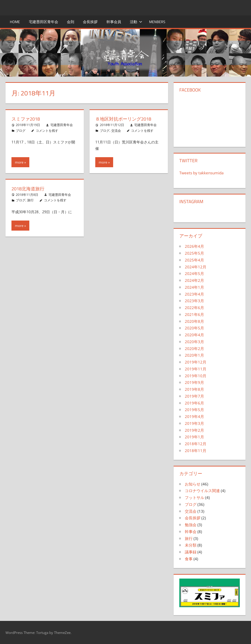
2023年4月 (194, 294)
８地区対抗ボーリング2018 (123, 119)
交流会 (116, 131)
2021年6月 (194, 314)
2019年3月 (194, 423)
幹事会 (191, 532)
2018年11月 (196, 451)
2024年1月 (194, 287)
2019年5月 (194, 410)
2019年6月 (194, 403)
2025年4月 (194, 260)
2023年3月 (194, 301)
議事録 (191, 552)
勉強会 (191, 525)
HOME (15, 22)
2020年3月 (194, 342)
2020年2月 (194, 349)
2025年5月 (194, 253)
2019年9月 (194, 382)
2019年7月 (194, 396)
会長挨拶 (90, 22)
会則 (71, 22)
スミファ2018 (26, 119)
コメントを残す (47, 131)
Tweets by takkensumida (201, 173)
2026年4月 (194, 246)
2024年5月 (194, 273)
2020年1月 (194, 355)
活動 (136, 22)
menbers (157, 22)
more (19, 162)
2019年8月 (194, 389)
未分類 (191, 545)
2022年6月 (194, 308)
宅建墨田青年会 (62, 125)
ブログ (21, 131)
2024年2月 (194, 280)
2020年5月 (194, 328)
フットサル (195, 497)
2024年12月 (196, 267)
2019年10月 (196, 376)
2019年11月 (196, 369)
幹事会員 (114, 22)
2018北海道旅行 (28, 189)
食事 (189, 559)
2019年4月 (194, 416)
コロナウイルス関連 (202, 491)
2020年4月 (194, 335)
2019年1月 (194, 437)
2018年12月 (196, 444)
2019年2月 (194, 430)
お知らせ (193, 484)
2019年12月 (196, 362)
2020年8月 (194, 321)
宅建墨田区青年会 (44, 22)
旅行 (30, 200)
